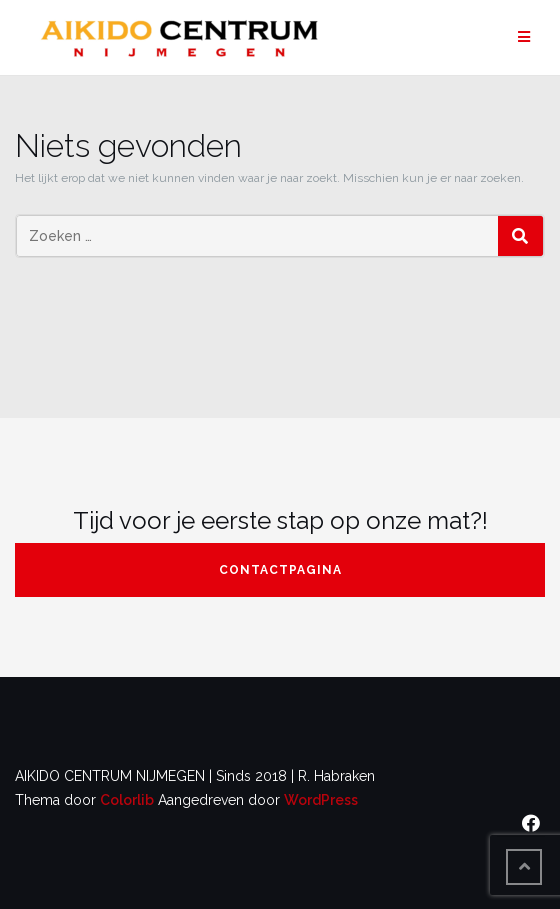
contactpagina (280, 570)
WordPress (321, 800)
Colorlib (127, 800)
